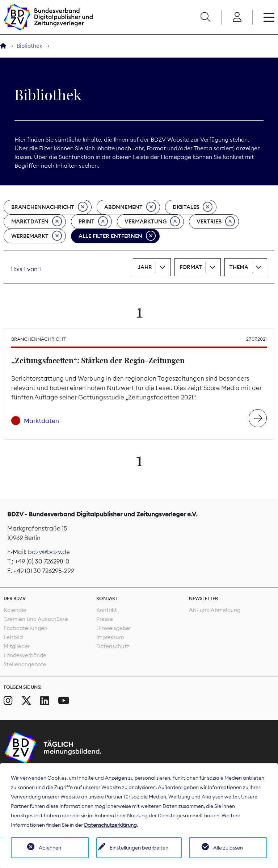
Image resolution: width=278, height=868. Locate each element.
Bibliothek (30, 46)
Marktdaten (37, 222)
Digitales (193, 207)
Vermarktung (152, 222)
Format (191, 267)
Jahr (145, 267)
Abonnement (130, 207)
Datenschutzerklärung (110, 825)
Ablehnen (50, 848)
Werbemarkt (37, 236)
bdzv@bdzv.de (49, 552)
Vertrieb (216, 222)
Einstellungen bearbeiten (139, 848)
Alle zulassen (228, 848)
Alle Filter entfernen (117, 236)
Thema (239, 267)
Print (93, 222)
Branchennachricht (49, 207)
